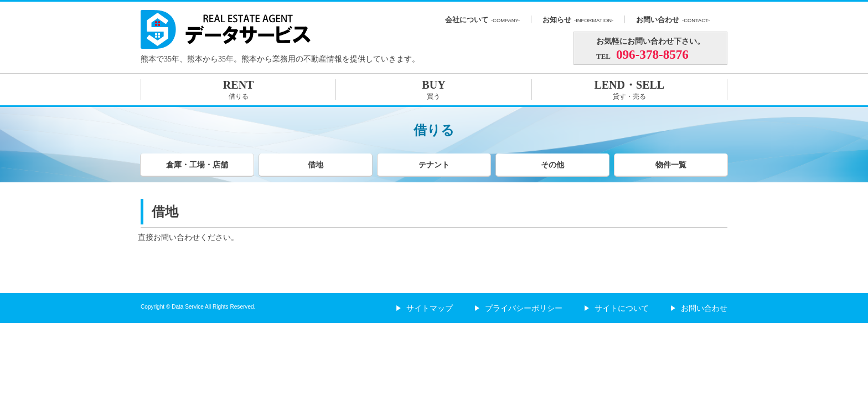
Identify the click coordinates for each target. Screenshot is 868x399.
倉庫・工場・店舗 (197, 165)
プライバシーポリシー (519, 308)
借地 (316, 165)
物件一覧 (671, 165)
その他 (552, 165)
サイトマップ (425, 308)
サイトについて (617, 308)
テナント (434, 165)
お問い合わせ (673, 20)
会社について (482, 20)
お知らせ (578, 20)
